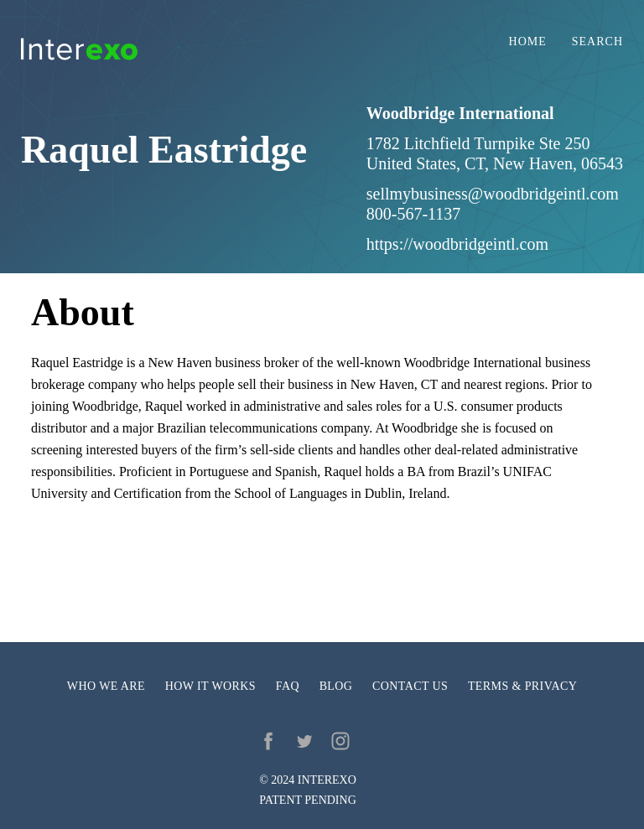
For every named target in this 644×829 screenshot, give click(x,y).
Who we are (106, 686)
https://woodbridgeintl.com (457, 244)
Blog (336, 686)
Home (528, 42)
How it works (210, 686)
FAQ (288, 686)
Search (597, 42)
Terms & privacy (522, 686)
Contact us (410, 686)
